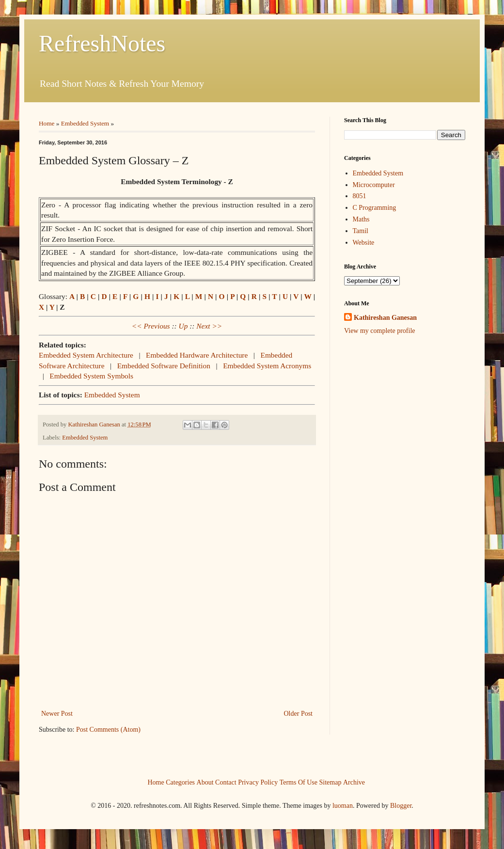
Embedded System (85, 123)
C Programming (375, 208)
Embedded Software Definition (164, 366)
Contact (226, 782)
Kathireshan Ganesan (385, 318)
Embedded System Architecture (86, 355)
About (205, 782)
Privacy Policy (258, 782)
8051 (360, 196)
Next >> (209, 326)
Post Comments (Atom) (108, 730)
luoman (343, 806)
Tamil (361, 231)
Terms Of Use (299, 782)
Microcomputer (374, 185)
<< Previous (151, 326)
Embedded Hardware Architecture (197, 355)
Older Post (299, 714)
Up (183, 326)
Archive (354, 782)
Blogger (401, 806)
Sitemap (331, 782)
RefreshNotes (102, 43)
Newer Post (57, 714)
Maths (361, 219)
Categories (180, 782)
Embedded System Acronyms (267, 366)
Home (47, 123)
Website (364, 243)
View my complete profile (380, 331)
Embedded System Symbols (91, 376)
